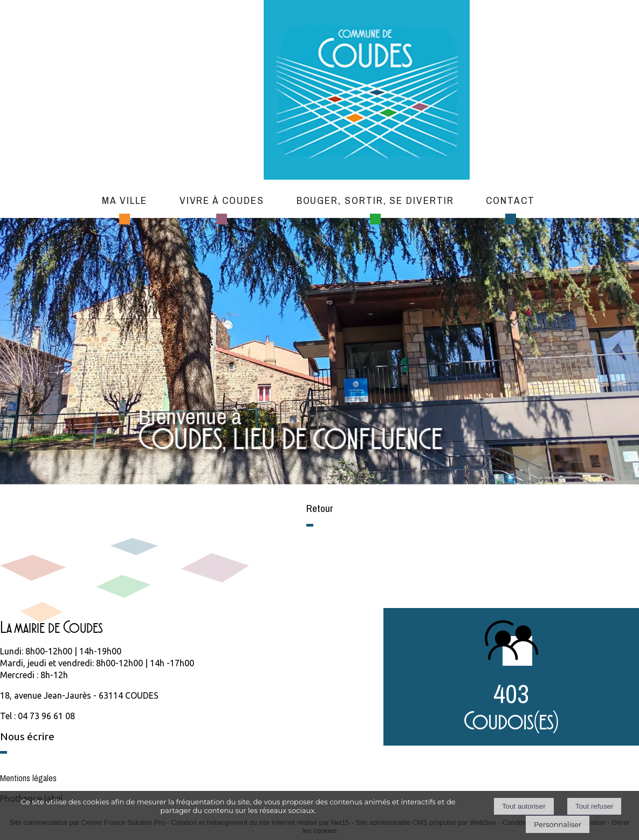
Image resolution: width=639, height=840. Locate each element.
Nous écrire (27, 736)
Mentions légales (28, 778)
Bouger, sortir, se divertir (375, 200)
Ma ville (124, 200)
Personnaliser (558, 824)
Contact (510, 200)
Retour (320, 508)
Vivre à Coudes (222, 200)
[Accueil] (367, 91)
